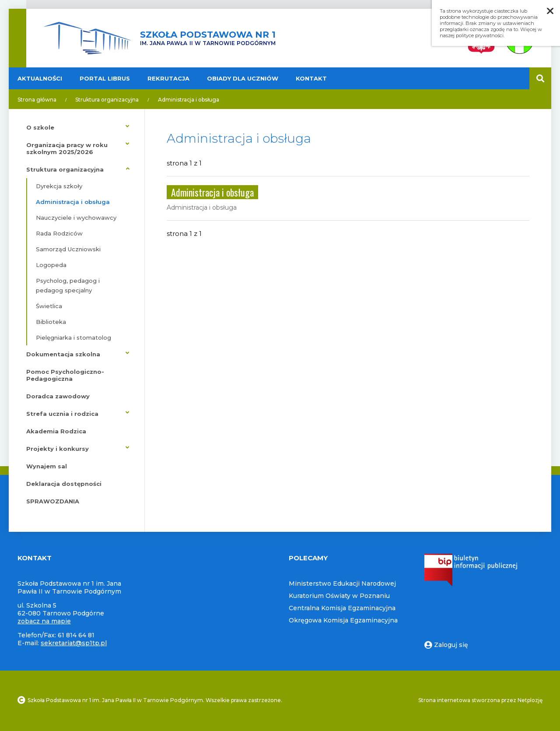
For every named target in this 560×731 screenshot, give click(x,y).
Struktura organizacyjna (107, 100)
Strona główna (37, 100)
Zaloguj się (446, 645)
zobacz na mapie (44, 621)
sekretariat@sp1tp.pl (74, 643)
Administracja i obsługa (189, 100)
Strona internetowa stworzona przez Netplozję (480, 700)
